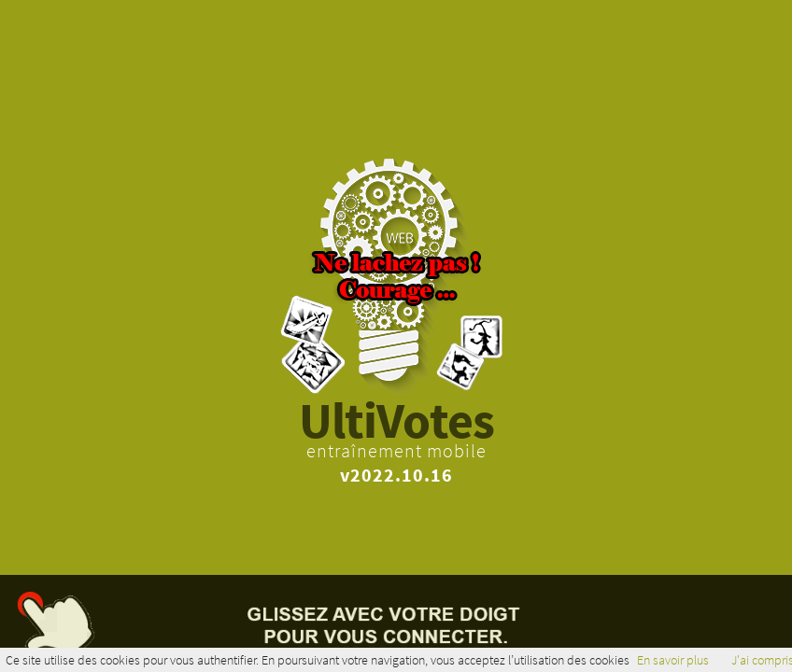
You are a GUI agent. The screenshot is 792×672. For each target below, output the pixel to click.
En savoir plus (673, 660)
